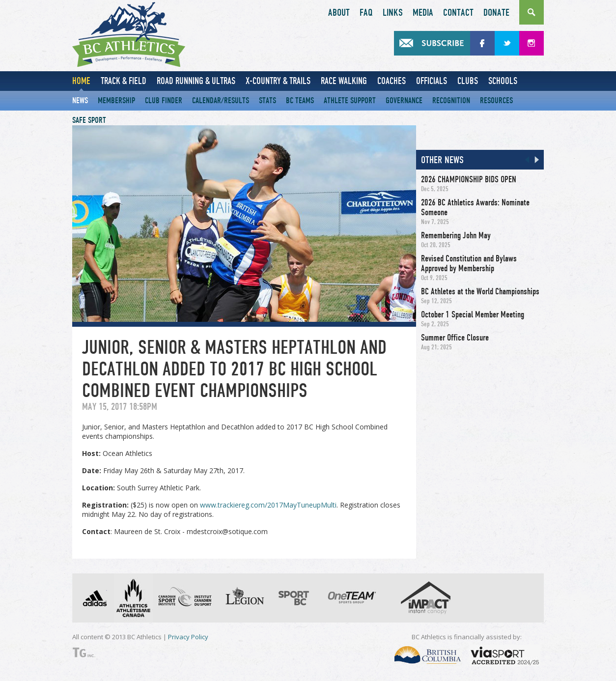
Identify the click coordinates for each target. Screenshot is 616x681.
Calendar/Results (221, 100)
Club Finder (164, 100)
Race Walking (344, 81)
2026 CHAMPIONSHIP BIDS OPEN (469, 179)
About (339, 13)
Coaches (392, 81)
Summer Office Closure (455, 338)
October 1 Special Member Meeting (473, 314)
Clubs (468, 81)
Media (423, 13)
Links (393, 13)
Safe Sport (89, 120)
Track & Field (124, 81)
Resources (496, 100)
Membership (116, 100)
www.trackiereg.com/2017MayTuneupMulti (268, 505)
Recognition (451, 100)
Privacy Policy (188, 637)
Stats (267, 100)
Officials (432, 81)
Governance (404, 100)
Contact (458, 13)
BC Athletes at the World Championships (480, 291)
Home (81, 81)
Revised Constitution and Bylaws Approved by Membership (469, 263)
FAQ (366, 13)
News (80, 100)
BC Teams (300, 100)
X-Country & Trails (278, 81)
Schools (503, 81)
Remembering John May (456, 235)
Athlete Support (350, 100)
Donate (496, 13)
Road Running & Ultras (196, 81)
